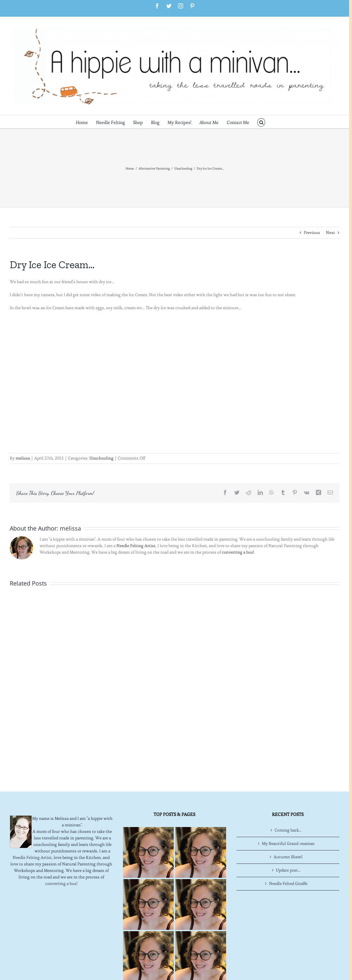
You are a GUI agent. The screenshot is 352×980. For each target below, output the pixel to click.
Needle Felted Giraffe (288, 883)
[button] (261, 122)
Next (331, 233)
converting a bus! (238, 552)
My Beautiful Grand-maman (288, 843)
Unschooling (102, 458)
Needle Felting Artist (136, 546)
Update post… (288, 870)
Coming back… (288, 830)
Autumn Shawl (288, 857)
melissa (23, 458)
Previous (312, 233)
